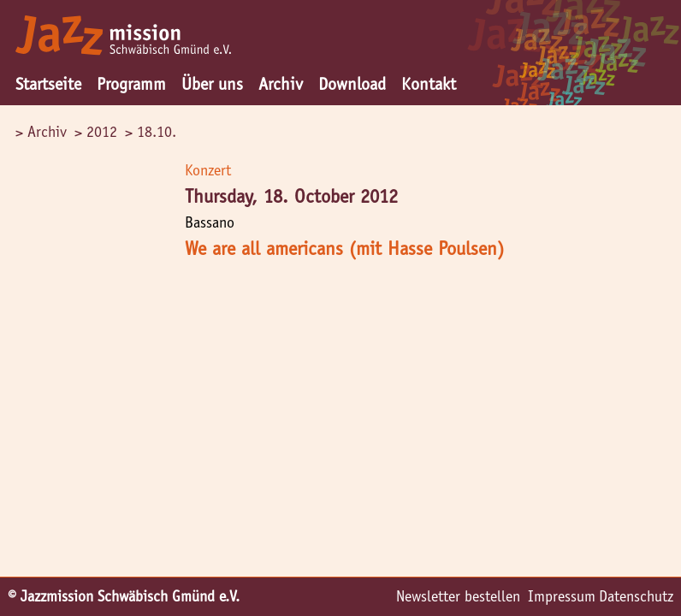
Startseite (48, 84)
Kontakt (429, 84)
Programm (131, 84)
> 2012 (96, 132)
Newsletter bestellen (458, 596)
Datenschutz (636, 596)
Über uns (212, 84)
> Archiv (41, 132)
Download (352, 84)
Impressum (562, 596)
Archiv (281, 84)
